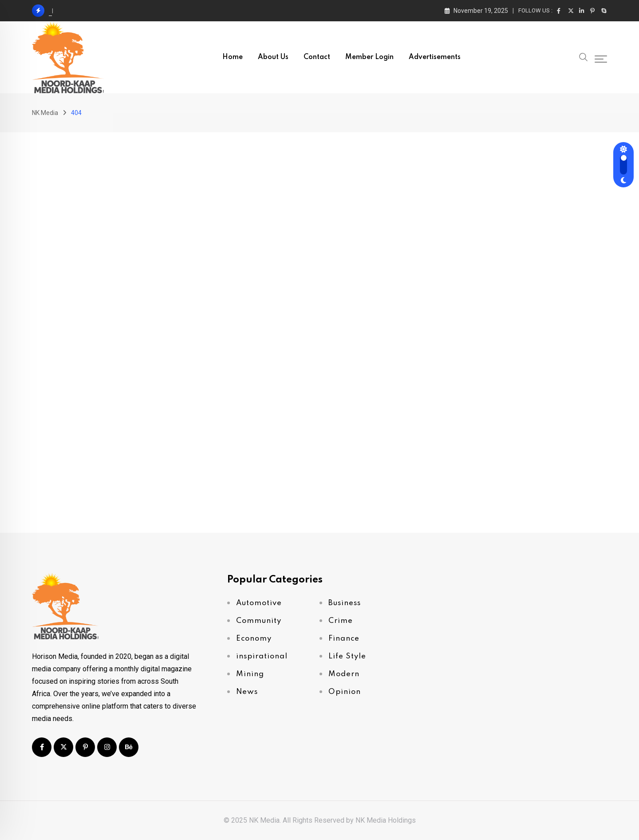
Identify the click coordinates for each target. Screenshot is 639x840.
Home (233, 57)
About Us (273, 57)
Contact (317, 57)
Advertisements (435, 57)
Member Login (369, 57)
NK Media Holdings (386, 820)
